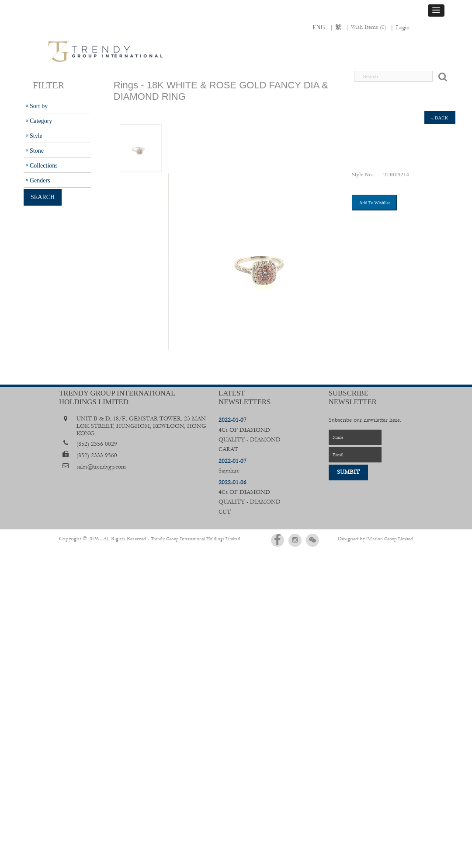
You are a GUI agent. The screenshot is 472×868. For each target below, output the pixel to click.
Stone (37, 150)
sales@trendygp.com (101, 467)
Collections (44, 165)
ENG (319, 27)
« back (440, 118)
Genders (40, 180)
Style (36, 136)
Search (43, 197)
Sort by (39, 106)
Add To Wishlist (375, 203)
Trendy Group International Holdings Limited (185, 538)
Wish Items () (369, 27)
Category (41, 121)
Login (403, 28)
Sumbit (348, 472)
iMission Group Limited (390, 538)
